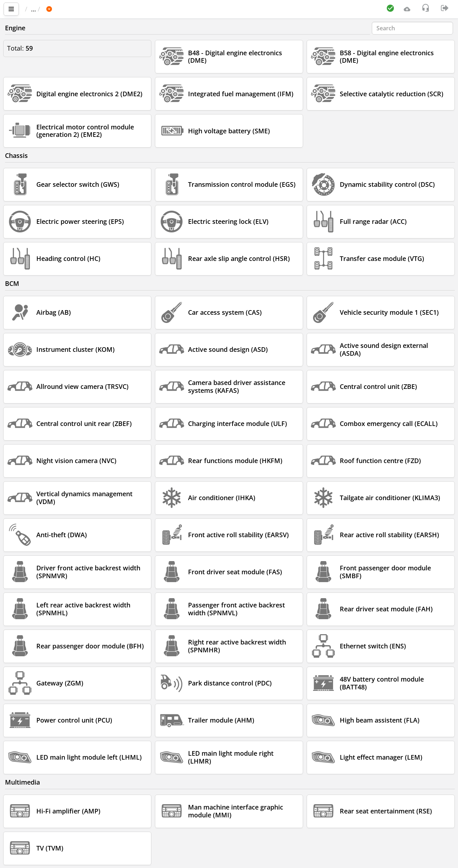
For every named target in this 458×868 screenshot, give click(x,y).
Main (36, 9)
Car (63, 9)
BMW (86, 9)
